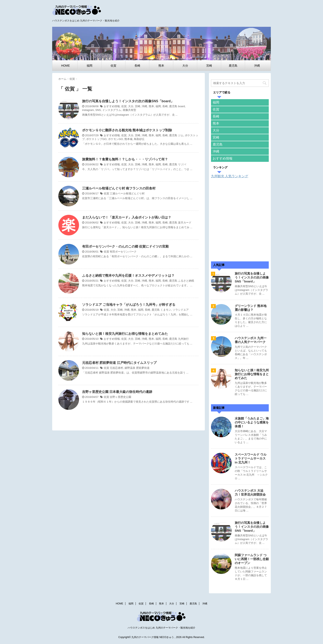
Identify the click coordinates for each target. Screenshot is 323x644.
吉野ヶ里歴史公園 (120, 397)
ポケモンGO (116, 139)
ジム (181, 135)
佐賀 (113, 66)
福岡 (90, 66)
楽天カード (185, 223)
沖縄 (257, 66)
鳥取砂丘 (139, 139)
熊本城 (128, 139)
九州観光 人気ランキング (230, 176)
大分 (185, 66)
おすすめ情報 (112, 106)
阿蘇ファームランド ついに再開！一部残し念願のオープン (252, 559)
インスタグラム (112, 110)
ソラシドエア (181, 310)
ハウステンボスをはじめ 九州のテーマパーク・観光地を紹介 (161, 628)
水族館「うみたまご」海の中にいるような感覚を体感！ (252, 422)
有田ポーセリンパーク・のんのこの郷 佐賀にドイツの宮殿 (125, 246)
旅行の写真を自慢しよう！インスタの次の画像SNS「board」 (128, 101)
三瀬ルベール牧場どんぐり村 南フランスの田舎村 (119, 188)
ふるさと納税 (186, 281)
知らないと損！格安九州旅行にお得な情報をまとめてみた (125, 334)
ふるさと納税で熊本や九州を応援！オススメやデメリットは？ (128, 276)
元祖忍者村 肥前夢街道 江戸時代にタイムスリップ (119, 363)
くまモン (166, 310)
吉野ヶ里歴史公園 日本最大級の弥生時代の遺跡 (117, 392)
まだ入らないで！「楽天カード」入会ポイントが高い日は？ (127, 217)
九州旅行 (183, 339)
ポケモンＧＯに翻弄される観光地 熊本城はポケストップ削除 (127, 130)
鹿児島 (233, 66)
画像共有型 (129, 110)
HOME (66, 66)
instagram (88, 110)
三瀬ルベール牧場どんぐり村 (127, 193)
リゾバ (182, 164)
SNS (98, 110)
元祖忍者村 (116, 368)
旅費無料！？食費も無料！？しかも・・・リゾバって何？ (125, 159)
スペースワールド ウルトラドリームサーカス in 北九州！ (251, 458)
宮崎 (209, 66)
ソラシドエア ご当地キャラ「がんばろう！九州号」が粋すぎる (129, 305)
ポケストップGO (96, 139)
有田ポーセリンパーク (123, 252)
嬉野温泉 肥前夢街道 (137, 368)
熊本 (161, 66)
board (181, 106)
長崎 (137, 66)
